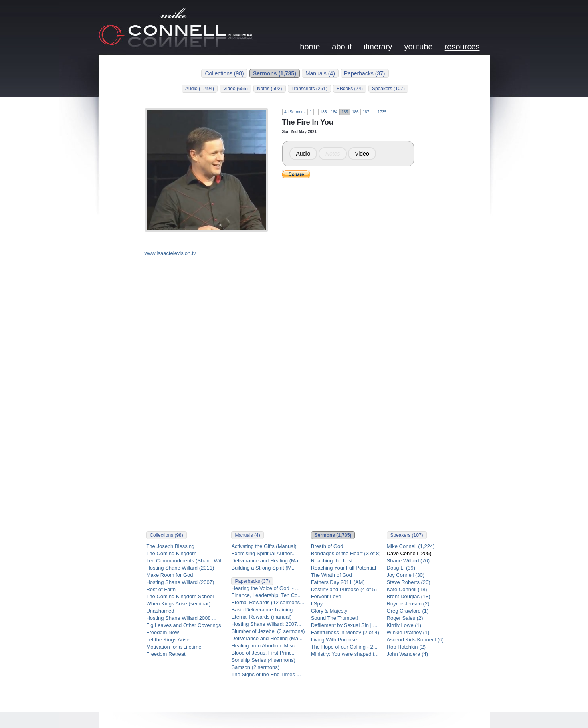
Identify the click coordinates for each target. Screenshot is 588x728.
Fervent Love (326, 596)
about (342, 47)
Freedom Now (162, 632)
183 (324, 112)
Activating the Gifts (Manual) (264, 546)
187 (366, 112)
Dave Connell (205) (409, 553)
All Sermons (295, 112)
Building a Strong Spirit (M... (263, 568)
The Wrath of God (332, 575)
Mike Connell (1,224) (411, 546)
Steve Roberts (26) (409, 582)
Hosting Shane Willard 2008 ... (181, 618)
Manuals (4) (320, 73)
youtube (419, 47)
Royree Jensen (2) (408, 604)
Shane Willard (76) (408, 561)
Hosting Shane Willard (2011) (180, 568)
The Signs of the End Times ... (266, 674)
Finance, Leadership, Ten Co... (266, 595)
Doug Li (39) (401, 568)
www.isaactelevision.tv (170, 253)
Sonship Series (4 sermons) (263, 660)
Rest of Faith (161, 589)
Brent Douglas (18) (409, 596)
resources (462, 47)
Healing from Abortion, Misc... (265, 646)
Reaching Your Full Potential (343, 568)
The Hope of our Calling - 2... (344, 647)
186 (355, 112)
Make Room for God (169, 575)
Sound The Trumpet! (335, 618)
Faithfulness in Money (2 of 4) (345, 632)
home (310, 47)
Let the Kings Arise (168, 640)
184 (334, 112)
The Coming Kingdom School (180, 596)
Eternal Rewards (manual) (261, 617)
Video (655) (236, 89)
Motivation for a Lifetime (174, 647)
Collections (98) (224, 73)
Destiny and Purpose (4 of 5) (344, 589)
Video (362, 154)
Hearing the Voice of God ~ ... (265, 588)
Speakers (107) (388, 89)
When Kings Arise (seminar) (178, 604)
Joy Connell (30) (406, 575)
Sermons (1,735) (275, 73)
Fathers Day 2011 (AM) (338, 582)
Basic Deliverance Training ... (265, 610)
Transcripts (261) (309, 89)
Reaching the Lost (332, 561)
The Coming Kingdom (171, 553)
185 (345, 112)
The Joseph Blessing (170, 546)
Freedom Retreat (166, 654)
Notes (333, 154)
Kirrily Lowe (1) (404, 625)
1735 (382, 112)
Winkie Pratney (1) (408, 632)
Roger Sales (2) (405, 618)
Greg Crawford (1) (408, 611)
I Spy (317, 604)
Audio (303, 154)
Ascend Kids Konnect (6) (415, 640)
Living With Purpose (334, 640)
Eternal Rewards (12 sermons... (268, 602)
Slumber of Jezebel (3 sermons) (268, 631)
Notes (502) (270, 89)
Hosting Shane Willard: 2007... (266, 624)
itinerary (378, 47)
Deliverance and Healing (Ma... (267, 561)
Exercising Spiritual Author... (263, 553)
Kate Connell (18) (407, 589)
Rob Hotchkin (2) (406, 647)
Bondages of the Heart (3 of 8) (346, 553)
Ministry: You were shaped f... (345, 654)
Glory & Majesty (329, 611)
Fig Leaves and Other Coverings (183, 625)
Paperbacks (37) (365, 73)
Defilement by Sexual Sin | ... (344, 625)
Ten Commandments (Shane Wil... (186, 561)
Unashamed (160, 611)
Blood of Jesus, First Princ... (263, 653)
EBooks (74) (350, 89)
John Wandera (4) (408, 654)
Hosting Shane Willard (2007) (180, 582)
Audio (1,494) (200, 89)
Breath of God (327, 546)
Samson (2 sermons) (255, 667)
